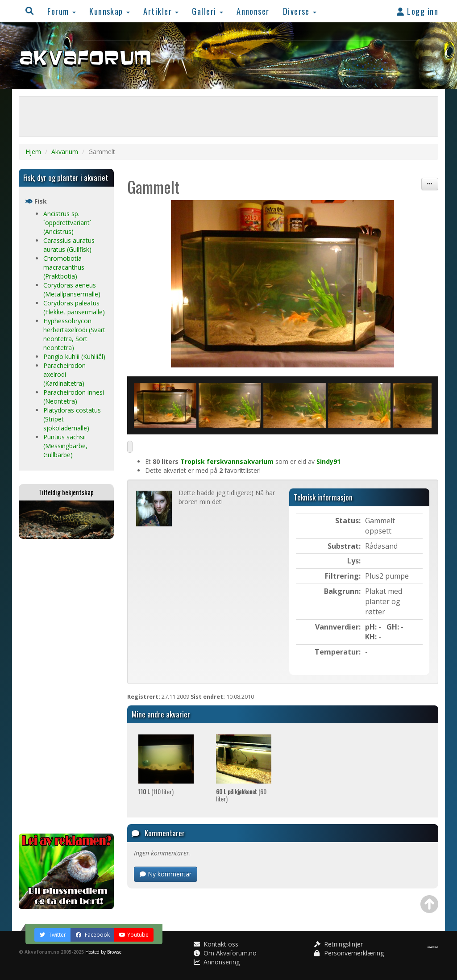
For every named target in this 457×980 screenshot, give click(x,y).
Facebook (93, 935)
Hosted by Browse (103, 952)
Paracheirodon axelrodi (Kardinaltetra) (64, 374)
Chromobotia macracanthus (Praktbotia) (64, 267)
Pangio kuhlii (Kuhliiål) (74, 357)
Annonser (253, 11)
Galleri (208, 11)
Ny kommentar (166, 874)
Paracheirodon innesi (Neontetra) (74, 397)
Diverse (300, 11)
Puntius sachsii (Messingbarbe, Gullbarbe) (65, 446)
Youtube (134, 935)
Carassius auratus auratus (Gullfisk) (69, 245)
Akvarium (65, 152)
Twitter (53, 935)
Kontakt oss (216, 944)
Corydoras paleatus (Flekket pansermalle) (74, 307)
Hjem (33, 152)
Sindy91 (328, 461)
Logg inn (418, 11)
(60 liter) (241, 795)
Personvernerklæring (349, 953)
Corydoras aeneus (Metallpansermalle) (72, 290)
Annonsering (217, 962)
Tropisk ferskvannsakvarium (227, 461)
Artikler (161, 11)
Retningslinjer (339, 944)
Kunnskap (110, 11)
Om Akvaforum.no (225, 953)
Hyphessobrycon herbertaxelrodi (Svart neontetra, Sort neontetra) (74, 334)
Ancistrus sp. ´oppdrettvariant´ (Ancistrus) (67, 223)
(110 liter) (156, 791)
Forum (62, 11)
